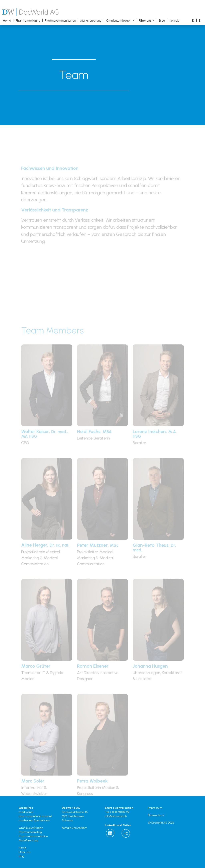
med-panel (26, 812)
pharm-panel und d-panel (35, 816)
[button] (193, 21)
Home (7, 21)
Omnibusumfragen (31, 828)
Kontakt (175, 21)
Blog (162, 21)
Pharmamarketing (28, 21)
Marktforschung (91, 21)
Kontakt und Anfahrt (74, 828)
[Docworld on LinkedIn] (110, 833)
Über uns (25, 852)
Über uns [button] (146, 21)
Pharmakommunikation (60, 21)
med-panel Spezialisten (34, 820)
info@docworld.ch (116, 816)
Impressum (155, 808)
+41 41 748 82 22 (119, 812)
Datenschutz (156, 815)
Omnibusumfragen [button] (119, 21)
